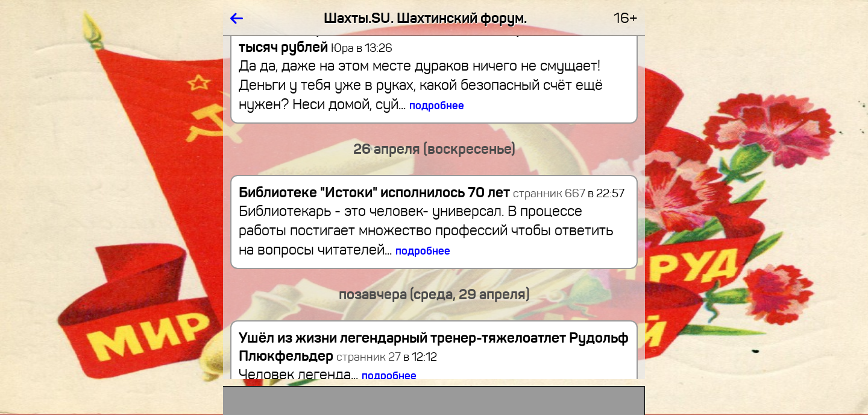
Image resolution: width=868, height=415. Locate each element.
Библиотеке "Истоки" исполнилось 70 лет (374, 192)
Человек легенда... (328, 375)
